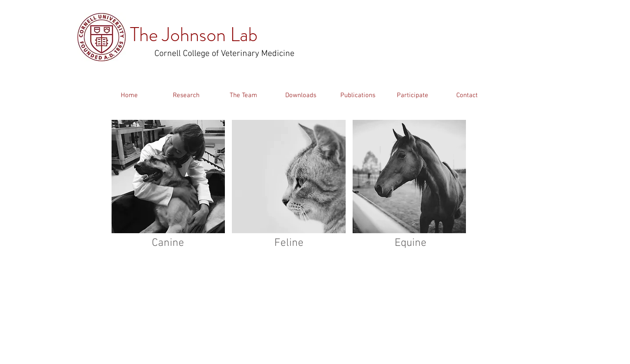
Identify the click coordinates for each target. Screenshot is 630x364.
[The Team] (243, 95)
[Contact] (467, 95)
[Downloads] (301, 95)
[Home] (129, 95)
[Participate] (412, 95)
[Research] (186, 95)
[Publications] (358, 95)
